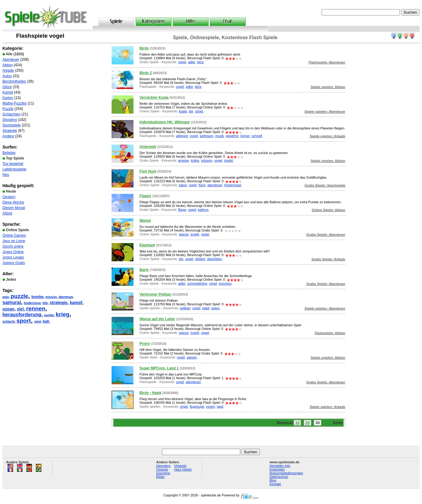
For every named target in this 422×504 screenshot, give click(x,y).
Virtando (180, 466)
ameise (183, 160)
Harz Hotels (183, 469)
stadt (206, 308)
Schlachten (11, 114)
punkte (49, 315)
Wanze (145, 221)
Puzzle (8, 109)
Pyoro (145, 344)
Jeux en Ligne (14, 241)
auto (6, 297)
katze (183, 185)
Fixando (162, 469)
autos (215, 308)
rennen (36, 309)
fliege (182, 210)
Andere (8, 136)
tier (191, 111)
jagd (220, 406)
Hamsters (163, 466)
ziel (20, 309)
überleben (214, 259)
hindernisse (32, 303)
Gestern (9, 197)
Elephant (147, 245)
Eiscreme (163, 473)
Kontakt (275, 484)
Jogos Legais (13, 257)
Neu (6, 175)
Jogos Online (13, 252)
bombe (37, 297)
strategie (58, 303)
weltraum (207, 136)
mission (51, 297)
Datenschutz (279, 477)
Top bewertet (13, 164)
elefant (200, 259)
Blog (273, 480)
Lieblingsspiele (14, 169)
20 (307, 423)
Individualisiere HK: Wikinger (165, 122)
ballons (203, 210)
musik (220, 136)
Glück (7, 87)
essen (211, 406)
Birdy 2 (146, 73)
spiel (38, 322)
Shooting (10, 120)
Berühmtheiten (14, 81)
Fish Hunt (148, 171)
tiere (200, 62)
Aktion (7, 65)
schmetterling (197, 283)
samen (192, 357)
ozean (9, 309)
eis (45, 303)
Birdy (144, 48)
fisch (202, 185)
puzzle (19, 296)
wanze (184, 234)
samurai (12, 302)
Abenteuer (11, 60)
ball (46, 321)
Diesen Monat (14, 208)
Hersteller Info (280, 466)
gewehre (232, 136)
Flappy (145, 196)
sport (24, 321)
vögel (199, 111)
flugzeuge (197, 406)
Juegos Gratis (14, 263)
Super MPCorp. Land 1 (159, 368)
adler (192, 62)
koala (183, 111)
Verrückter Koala (154, 98)
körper (245, 136)
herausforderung (22, 315)
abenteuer (66, 297)
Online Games (14, 235)
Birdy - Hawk (151, 393)
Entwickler (277, 469)
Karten (8, 98)
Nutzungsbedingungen (286, 473)
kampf (76, 303)
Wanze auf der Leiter (157, 319)
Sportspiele (12, 125)
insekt (228, 160)
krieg (62, 314)
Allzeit (7, 213)
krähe (195, 160)
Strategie (10, 131)
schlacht (9, 322)
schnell (257, 136)
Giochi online (13, 246)
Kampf (8, 92)
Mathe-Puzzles (14, 103)
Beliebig (9, 153)
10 (297, 423)
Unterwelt (148, 147)
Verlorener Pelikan (156, 294)
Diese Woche (13, 202)
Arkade (8, 70)
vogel (182, 62)
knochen (225, 283)
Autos (7, 76)
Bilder (161, 477)
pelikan (185, 308)
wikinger (182, 136)
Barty (144, 270)
